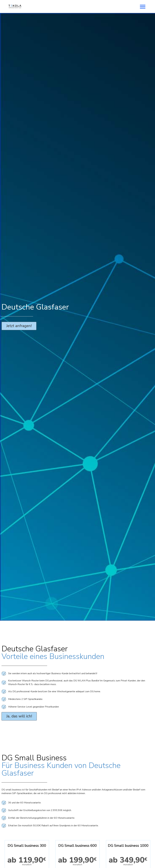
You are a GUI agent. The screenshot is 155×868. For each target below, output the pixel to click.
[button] (143, 7)
